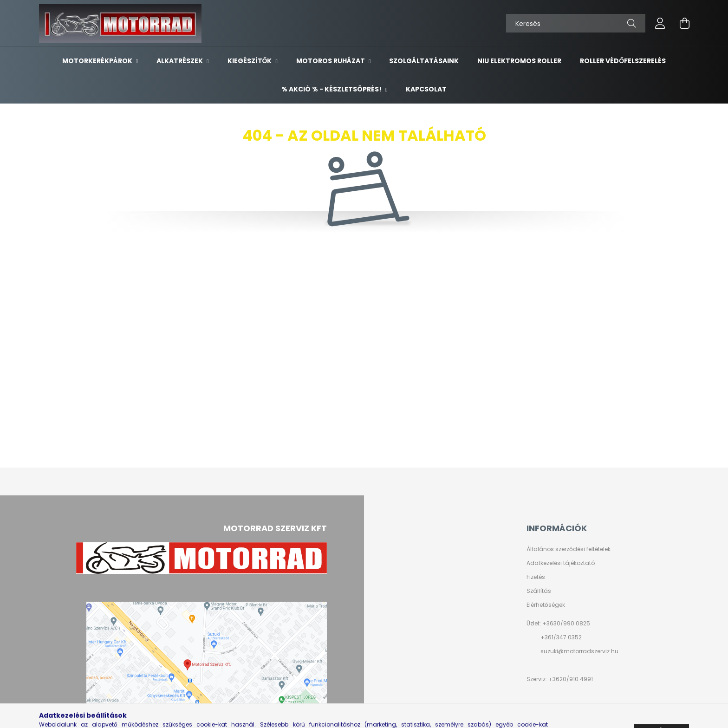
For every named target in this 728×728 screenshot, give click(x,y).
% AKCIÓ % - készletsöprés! (332, 89)
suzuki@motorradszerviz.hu (579, 651)
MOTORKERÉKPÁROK (98, 61)
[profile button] (660, 23)
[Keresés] (576, 23)
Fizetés (536, 577)
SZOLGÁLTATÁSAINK (424, 61)
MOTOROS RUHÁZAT (331, 61)
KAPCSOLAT (426, 89)
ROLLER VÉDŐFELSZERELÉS (623, 61)
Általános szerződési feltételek (569, 549)
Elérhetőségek (546, 605)
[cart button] (684, 23)
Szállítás (539, 591)
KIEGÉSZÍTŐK (250, 61)
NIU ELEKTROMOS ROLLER (519, 61)
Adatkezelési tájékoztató (561, 563)
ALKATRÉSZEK (180, 61)
